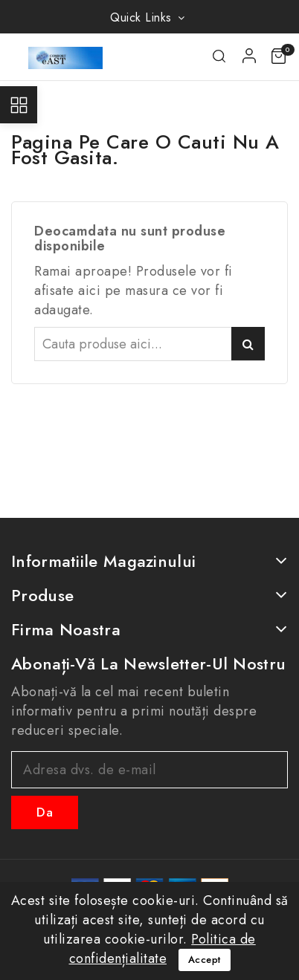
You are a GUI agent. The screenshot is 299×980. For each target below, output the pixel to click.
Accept (205, 960)
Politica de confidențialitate (163, 949)
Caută (248, 344)
